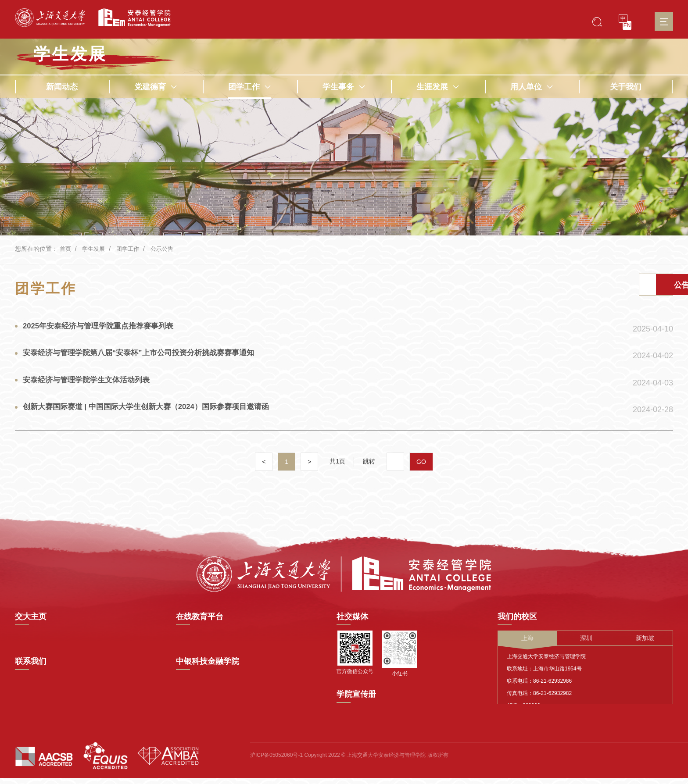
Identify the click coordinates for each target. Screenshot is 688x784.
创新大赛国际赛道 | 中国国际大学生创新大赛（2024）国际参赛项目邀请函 (154, 419)
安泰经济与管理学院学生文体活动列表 (91, 389)
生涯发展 (438, 87)
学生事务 (344, 87)
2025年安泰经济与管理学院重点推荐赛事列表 (104, 331)
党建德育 (156, 87)
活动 (567, 286)
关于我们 (626, 87)
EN (627, 25)
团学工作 (250, 87)
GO (422, 474)
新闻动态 (62, 87)
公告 (638, 286)
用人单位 (532, 87)
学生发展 (70, 54)
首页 (66, 249)
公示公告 (167, 249)
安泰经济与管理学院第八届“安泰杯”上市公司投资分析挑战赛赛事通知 (146, 360)
